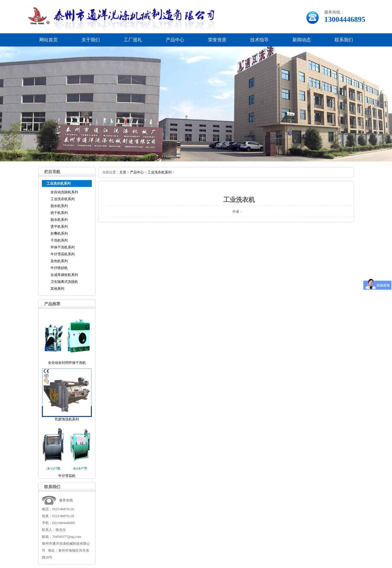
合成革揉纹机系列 (64, 275)
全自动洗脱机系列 (64, 192)
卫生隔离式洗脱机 (64, 282)
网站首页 (48, 40)
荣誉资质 (217, 40)
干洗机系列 (59, 240)
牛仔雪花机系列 (63, 254)
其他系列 (57, 289)
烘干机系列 (59, 213)
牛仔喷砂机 (59, 268)
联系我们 (344, 40)
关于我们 (91, 40)
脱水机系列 (59, 206)
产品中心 (175, 40)
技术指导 (259, 40)
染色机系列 (59, 261)
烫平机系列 (59, 227)
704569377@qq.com (67, 537)
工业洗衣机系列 (63, 199)
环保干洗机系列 (63, 247)
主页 (123, 172)
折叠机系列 (59, 233)
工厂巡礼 (133, 40)
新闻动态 (302, 40)
